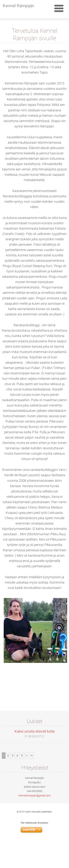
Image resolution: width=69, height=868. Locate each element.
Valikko (59, 8)
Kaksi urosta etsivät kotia (35, 759)
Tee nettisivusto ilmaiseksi (34, 850)
